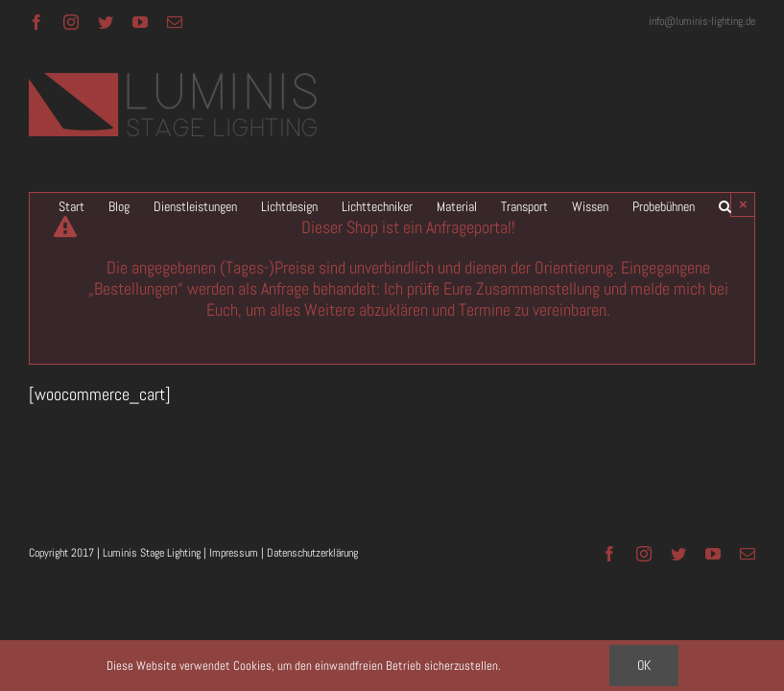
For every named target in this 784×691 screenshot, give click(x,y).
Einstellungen (542, 666)
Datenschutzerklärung (312, 553)
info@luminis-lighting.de (702, 21)
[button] (725, 206)
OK (644, 665)
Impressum (234, 553)
